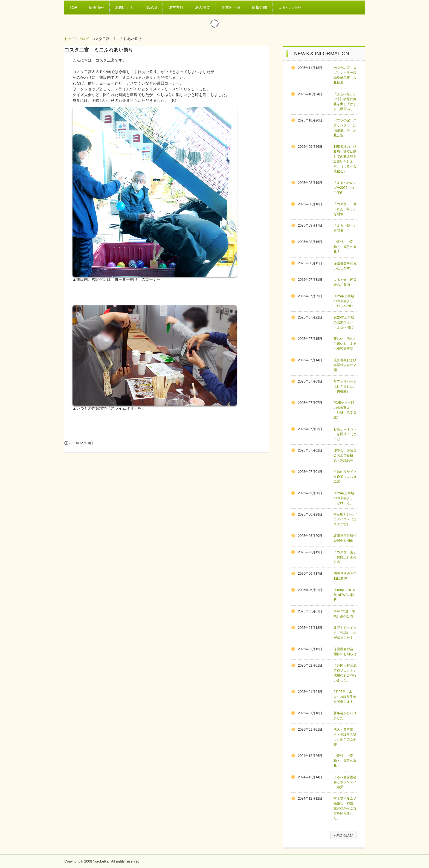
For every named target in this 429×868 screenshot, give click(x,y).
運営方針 (176, 7)
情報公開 (259, 7)
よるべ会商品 (290, 7)
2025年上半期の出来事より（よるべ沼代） (345, 322)
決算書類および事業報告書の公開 (345, 365)
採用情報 (96, 7)
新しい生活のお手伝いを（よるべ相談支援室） (345, 344)
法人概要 (202, 7)
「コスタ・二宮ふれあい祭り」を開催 (345, 209)
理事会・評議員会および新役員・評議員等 (345, 455)
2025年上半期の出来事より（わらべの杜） (345, 301)
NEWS (151, 7)
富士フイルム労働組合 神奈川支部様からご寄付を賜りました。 (345, 808)
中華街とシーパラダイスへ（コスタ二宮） (345, 519)
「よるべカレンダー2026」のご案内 (345, 188)
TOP (73, 7)
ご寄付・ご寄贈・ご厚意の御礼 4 (345, 761)
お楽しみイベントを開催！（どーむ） (345, 434)
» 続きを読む (343, 835)
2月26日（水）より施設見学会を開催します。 (345, 697)
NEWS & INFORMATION (322, 54)
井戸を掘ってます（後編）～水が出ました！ (345, 633)
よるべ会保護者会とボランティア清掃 (345, 782)
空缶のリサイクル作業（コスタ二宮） (345, 477)
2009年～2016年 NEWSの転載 (344, 595)
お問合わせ (125, 7)
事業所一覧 (231, 7)
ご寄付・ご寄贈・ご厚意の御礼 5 (345, 247)
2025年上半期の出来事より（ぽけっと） (344, 498)
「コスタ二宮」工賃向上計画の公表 (345, 557)
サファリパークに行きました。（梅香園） (345, 386)
